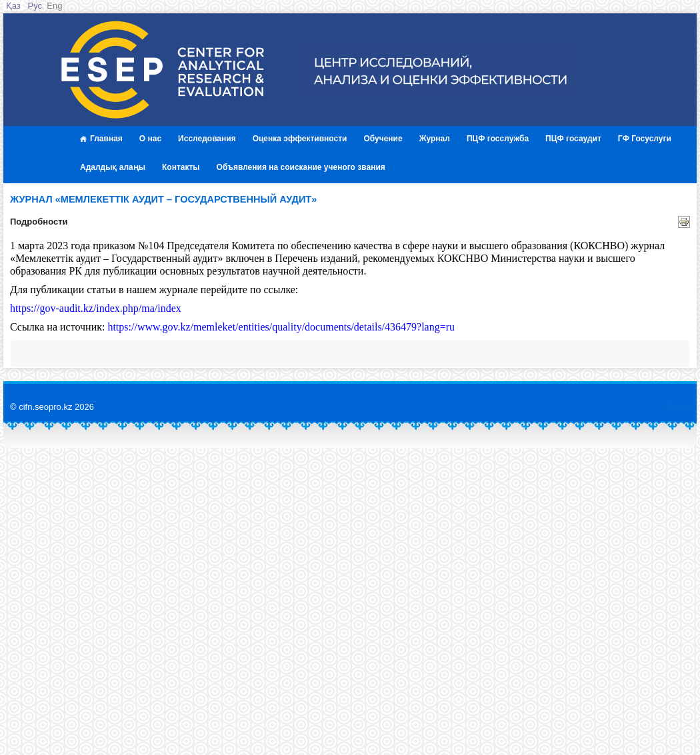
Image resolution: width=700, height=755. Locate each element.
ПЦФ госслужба (498, 139)
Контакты (181, 167)
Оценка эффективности (300, 139)
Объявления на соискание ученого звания (301, 167)
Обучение (383, 139)
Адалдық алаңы (113, 167)
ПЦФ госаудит (573, 139)
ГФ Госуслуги (645, 139)
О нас (150, 139)
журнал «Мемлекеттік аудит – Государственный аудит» (163, 199)
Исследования (207, 139)
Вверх (678, 407)
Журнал (435, 139)
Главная (101, 139)
